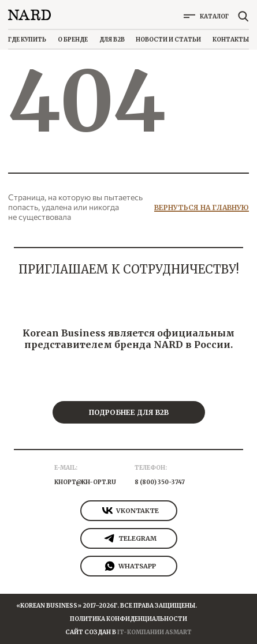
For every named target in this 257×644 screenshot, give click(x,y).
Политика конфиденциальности (128, 619)
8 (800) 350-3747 (160, 482)
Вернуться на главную (202, 207)
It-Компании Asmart (154, 632)
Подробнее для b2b (128, 412)
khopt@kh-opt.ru (85, 482)
